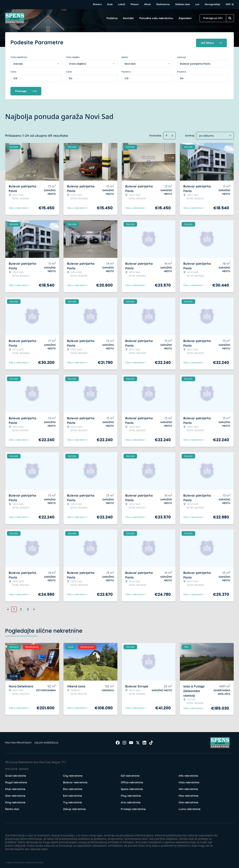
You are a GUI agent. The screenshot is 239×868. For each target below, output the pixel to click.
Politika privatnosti (18, 741)
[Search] (230, 18)
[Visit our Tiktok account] (151, 741)
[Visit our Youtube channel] (131, 741)
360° (230, 4)
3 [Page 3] (28, 608)
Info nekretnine (188, 774)
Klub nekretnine (15, 788)
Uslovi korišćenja (46, 741)
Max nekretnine (189, 794)
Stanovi (97, 4)
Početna (112, 18)
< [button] (8, 608)
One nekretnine (188, 801)
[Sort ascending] (167, 134)
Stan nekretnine (15, 794)
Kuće (110, 4)
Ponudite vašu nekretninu (156, 18)
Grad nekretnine (16, 774)
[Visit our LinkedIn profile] (144, 741)
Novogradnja (212, 4)
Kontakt (128, 18)
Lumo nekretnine (190, 808)
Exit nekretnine (73, 794)
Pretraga (26, 90)
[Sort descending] (172, 134)
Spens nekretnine (132, 788)
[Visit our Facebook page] (118, 741)
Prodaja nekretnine (133, 808)
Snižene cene (183, 4)
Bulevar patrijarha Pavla (195, 63)
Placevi (135, 4)
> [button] (34, 608)
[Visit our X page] (138, 741)
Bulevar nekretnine (75, 781)
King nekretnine (15, 801)
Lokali (122, 4)
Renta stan (12, 808)
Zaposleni (185, 18)
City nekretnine (73, 774)
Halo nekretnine (189, 781)
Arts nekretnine (131, 801)
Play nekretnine (131, 794)
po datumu (206, 134)
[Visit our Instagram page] (124, 741)
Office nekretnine (132, 781)
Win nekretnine (188, 788)
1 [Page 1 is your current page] (14, 608)
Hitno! (148, 4)
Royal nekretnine (16, 781)
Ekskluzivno (163, 4)
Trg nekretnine (72, 801)
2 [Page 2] (21, 608)
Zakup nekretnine (74, 808)
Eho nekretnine (73, 788)
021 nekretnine (130, 774)
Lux (197, 4)
